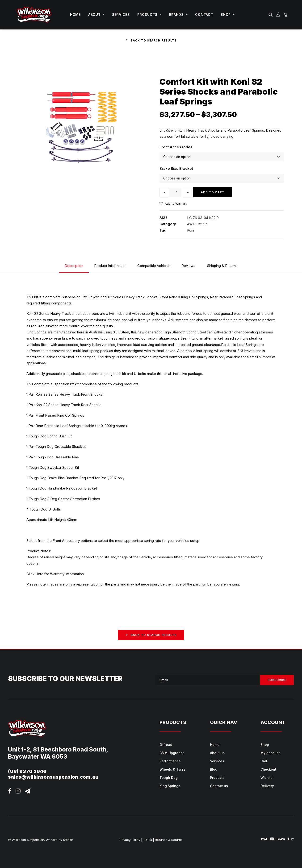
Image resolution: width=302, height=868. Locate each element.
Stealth (68, 840)
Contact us (219, 786)
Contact (204, 15)
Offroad (166, 745)
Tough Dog (169, 778)
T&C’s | (149, 840)
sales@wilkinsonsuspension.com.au (53, 777)
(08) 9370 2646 (27, 771)
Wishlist (267, 778)
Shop (228, 15)
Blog (214, 769)
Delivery (267, 786)
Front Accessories (176, 147)
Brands (178, 15)
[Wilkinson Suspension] (34, 15)
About (96, 15)
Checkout (268, 769)
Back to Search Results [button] (151, 40)
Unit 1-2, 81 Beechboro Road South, (58, 749)
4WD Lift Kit (197, 224)
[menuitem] (75, 15)
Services (121, 15)
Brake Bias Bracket (176, 168)
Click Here (35, 574)
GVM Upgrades (172, 753)
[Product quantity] (175, 192)
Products (149, 15)
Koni (191, 230)
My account (270, 753)
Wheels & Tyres (172, 769)
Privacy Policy (130, 840)
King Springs (170, 786)
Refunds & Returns (169, 840)
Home (75, 15)
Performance (170, 761)
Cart (264, 761)
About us (217, 753)
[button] (271, 15)
